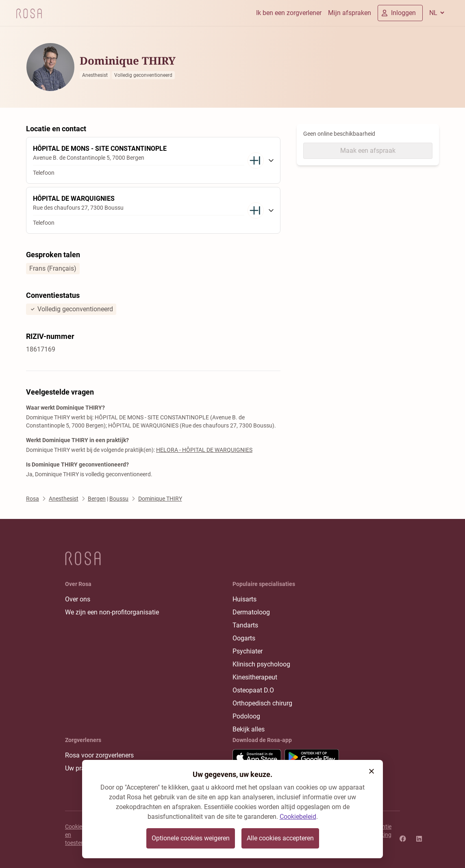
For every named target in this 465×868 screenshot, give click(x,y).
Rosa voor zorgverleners (99, 755)
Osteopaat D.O (253, 690)
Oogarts (244, 638)
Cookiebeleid (298, 817)
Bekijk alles (249, 729)
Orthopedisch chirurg (262, 703)
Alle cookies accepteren (280, 838)
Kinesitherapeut (255, 677)
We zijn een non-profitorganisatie (112, 612)
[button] (372, 771)
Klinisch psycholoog (261, 664)
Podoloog (246, 716)
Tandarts (245, 625)
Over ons (78, 599)
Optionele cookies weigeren (191, 838)
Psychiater (248, 651)
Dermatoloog (251, 612)
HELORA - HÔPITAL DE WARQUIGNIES (204, 450)
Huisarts (244, 599)
